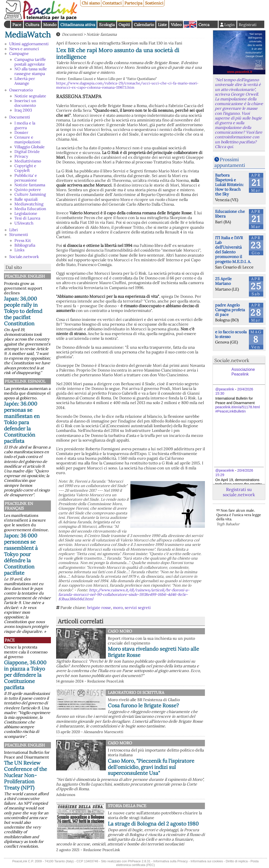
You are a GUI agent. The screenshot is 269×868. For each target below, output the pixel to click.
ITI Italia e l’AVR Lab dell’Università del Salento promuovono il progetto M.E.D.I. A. (233, 250)
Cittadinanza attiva (78, 25)
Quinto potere (28, 189)
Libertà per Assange (25, 81)
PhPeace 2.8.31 (139, 861)
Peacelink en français (19, 506)
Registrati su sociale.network (239, 492)
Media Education (30, 209)
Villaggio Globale (30, 147)
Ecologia (107, 25)
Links (19, 250)
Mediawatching (29, 204)
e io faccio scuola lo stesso (231, 334)
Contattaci (112, 3)
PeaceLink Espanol (25, 381)
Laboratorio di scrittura (136, 692)
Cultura (32, 25)
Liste (162, 25)
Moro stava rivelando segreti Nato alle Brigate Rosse (153, 652)
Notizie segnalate (30, 96)
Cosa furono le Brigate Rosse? (143, 705)
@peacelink (225, 389)
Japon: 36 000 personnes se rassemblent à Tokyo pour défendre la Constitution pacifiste (21, 554)
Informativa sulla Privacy (171, 861)
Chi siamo (91, 3)
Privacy (21, 156)
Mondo (50, 25)
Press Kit (23, 240)
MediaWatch (28, 35)
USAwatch (24, 223)
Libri (14, 230)
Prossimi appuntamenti (230, 162)
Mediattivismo (28, 161)
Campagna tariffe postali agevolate (30, 62)
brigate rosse (99, 607)
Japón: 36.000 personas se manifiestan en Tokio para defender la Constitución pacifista (22, 422)
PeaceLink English (25, 276)
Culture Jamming (30, 194)
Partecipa (133, 3)
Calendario (144, 25)
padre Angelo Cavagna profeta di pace (230, 310)
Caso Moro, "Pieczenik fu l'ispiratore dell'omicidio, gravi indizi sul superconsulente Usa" (151, 767)
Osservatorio (21, 90)
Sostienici (154, 3)
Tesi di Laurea (27, 218)
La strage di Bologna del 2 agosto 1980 (153, 824)
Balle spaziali (26, 199)
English (190, 24)
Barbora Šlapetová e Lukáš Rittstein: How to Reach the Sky (229, 185)
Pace (17, 25)
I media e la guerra (25, 125)
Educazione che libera (230, 214)
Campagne (19, 53)
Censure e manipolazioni (27, 139)
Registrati (248, 25)
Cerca (204, 25)
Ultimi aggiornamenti (29, 44)
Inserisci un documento (25, 103)
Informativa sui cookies (207, 861)
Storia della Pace (127, 806)
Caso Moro (120, 631)
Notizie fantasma (30, 185)
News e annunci (24, 49)
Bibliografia (25, 245)
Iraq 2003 (23, 110)
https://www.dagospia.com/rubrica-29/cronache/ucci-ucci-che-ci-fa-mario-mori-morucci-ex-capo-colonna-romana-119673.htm (127, 85)
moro (118, 607)
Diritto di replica (237, 861)
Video (176, 25)
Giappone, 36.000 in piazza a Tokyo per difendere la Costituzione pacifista (25, 675)
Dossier (21, 132)
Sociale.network (24, 257)
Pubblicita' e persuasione (26, 178)
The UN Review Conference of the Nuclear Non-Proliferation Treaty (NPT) (25, 775)
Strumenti (19, 234)
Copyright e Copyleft (25, 168)
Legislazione (26, 213)
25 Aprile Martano (223, 281)
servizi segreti (138, 607)
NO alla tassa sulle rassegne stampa (31, 71)
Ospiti (124, 25)
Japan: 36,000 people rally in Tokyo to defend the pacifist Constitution (23, 311)
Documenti (20, 117)
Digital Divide (27, 151)
